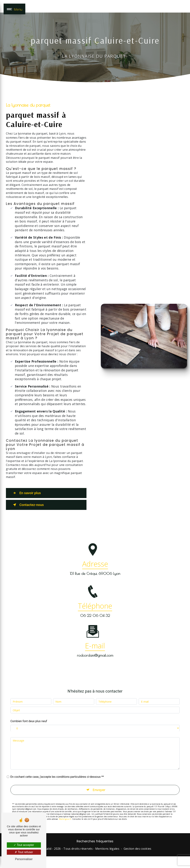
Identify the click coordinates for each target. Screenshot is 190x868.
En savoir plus (26, 493)
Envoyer (99, 783)
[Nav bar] (14, 9)
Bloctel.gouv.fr (65, 813)
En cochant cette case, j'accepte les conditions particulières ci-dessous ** (57, 770)
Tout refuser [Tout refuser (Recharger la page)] (24, 852)
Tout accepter (24, 845)
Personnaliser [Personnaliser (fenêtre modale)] (24, 859)
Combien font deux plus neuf (29, 715)
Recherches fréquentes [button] (95, 841)
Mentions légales (107, 849)
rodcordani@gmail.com (95, 649)
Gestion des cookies (138, 849)
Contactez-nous (28, 505)
